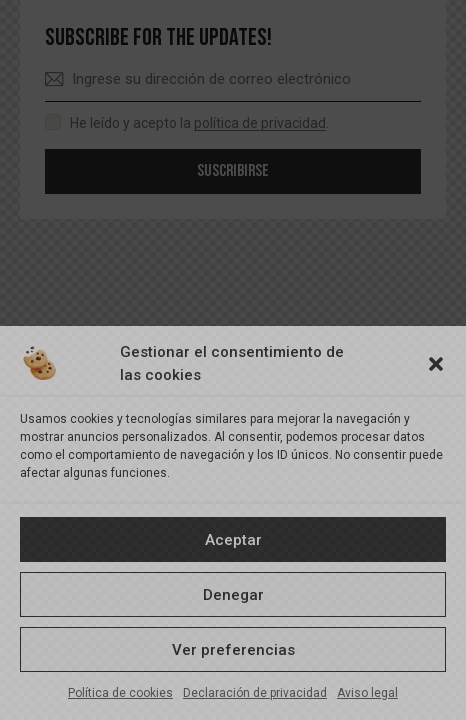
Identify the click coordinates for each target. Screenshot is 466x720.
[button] (436, 364)
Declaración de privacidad (255, 693)
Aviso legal (367, 693)
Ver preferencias (233, 650)
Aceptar (233, 540)
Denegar (233, 595)
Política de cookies (120, 693)
